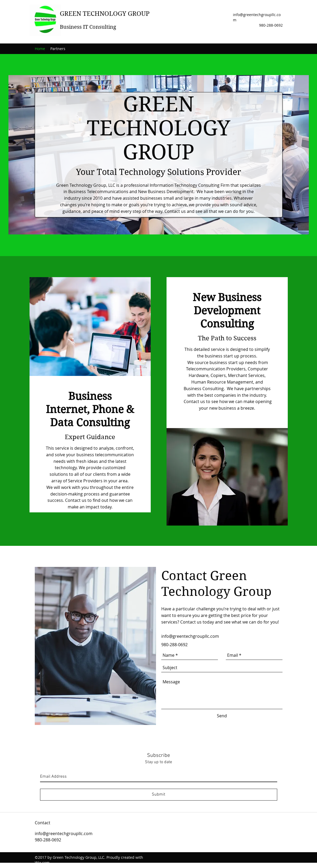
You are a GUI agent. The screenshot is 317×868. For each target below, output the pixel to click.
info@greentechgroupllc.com (190, 636)
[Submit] (159, 795)
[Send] (222, 716)
